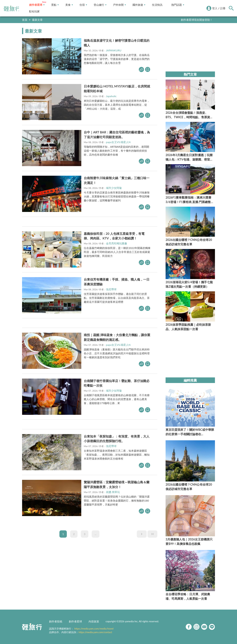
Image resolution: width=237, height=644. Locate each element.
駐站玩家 (34, 11)
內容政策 (94, 621)
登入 (215, 8)
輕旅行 (12, 9)
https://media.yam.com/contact (95, 632)
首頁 (25, 20)
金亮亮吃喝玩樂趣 (117, 243)
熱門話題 (178, 5)
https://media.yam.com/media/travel (94, 629)
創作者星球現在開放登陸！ (197, 20)
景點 (55, 5)
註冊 (223, 8)
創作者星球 (37, 5)
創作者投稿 (56, 621)
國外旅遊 (139, 5)
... (96, 534)
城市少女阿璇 (114, 188)
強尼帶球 (111, 289)
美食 (69, 5)
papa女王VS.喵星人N (118, 142)
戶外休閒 (119, 5)
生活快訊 (157, 5)
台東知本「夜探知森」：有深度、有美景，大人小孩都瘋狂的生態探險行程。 (117, 439)
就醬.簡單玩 (113, 492)
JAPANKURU (114, 50)
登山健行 (100, 5)
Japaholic (111, 96)
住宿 (83, 5)
